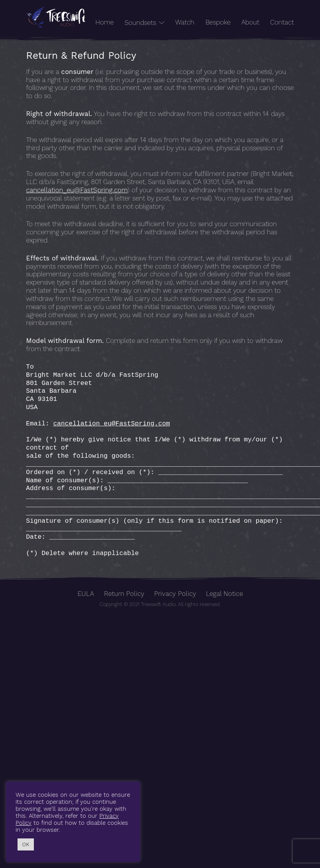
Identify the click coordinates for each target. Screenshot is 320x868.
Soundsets (140, 23)
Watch (185, 22)
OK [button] (26, 844)
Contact (282, 22)
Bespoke (218, 22)
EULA (86, 594)
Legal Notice (224, 594)
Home (105, 22)
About (250, 22)
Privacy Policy (175, 594)
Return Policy (124, 594)
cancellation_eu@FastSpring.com (77, 190)
